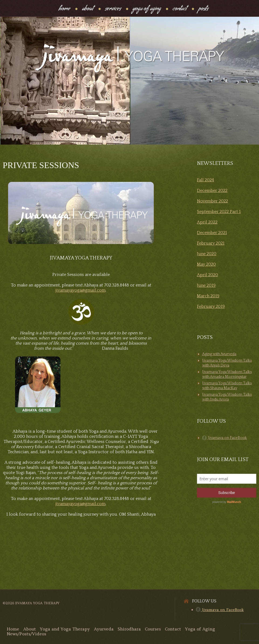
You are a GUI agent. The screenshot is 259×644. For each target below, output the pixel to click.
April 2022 (207, 222)
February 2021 (211, 243)
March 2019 (208, 296)
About (88, 9)
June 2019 (206, 285)
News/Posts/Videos (26, 634)
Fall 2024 (205, 180)
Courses (153, 629)
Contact (180, 9)
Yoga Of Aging (147, 9)
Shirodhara (129, 629)
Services (113, 9)
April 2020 (207, 275)
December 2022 (212, 191)
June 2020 (207, 254)
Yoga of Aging (200, 629)
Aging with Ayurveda (219, 354)
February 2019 (211, 306)
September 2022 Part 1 (219, 212)
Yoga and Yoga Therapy (65, 629)
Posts (203, 9)
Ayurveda (104, 629)
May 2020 (206, 264)
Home (64, 9)
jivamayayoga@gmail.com (81, 290)
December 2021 (212, 233)
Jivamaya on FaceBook (224, 438)
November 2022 (212, 201)
